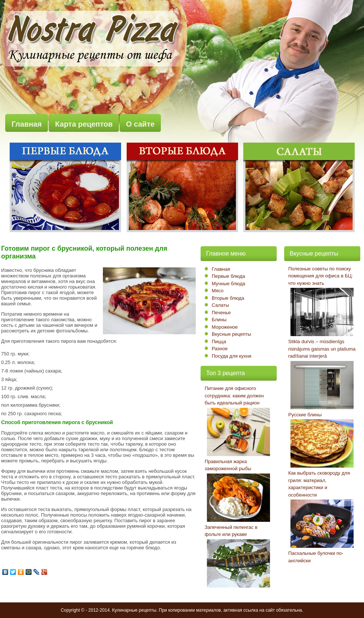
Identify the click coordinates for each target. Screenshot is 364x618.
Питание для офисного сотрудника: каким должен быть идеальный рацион (234, 396)
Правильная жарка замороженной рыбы (228, 465)
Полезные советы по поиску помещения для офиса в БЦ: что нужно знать (321, 276)
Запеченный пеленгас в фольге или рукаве (231, 531)
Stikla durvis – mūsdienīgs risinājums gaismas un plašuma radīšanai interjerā (322, 349)
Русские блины (305, 415)
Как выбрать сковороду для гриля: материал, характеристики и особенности (319, 484)
